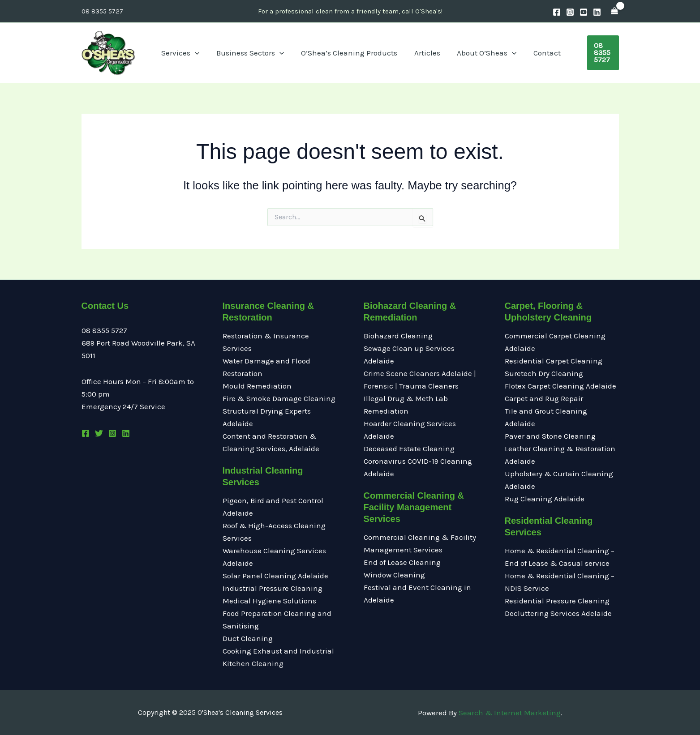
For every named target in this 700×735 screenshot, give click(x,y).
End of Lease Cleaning (402, 562)
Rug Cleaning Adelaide (545, 499)
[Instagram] (570, 12)
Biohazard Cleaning (398, 336)
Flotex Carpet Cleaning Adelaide (560, 386)
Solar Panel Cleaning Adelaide (275, 576)
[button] (590, 53)
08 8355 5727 (102, 11)
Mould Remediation (258, 386)
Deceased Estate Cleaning (409, 449)
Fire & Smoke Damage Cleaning (279, 398)
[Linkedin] (597, 12)
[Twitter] (99, 433)
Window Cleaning (394, 575)
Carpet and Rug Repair (544, 398)
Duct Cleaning (248, 638)
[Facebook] (557, 12)
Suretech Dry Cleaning (544, 373)
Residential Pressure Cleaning (557, 601)
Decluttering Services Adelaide (558, 613)
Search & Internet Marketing (510, 713)
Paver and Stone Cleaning (550, 436)
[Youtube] (584, 12)
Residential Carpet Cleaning (554, 361)
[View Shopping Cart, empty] (614, 11)
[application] (213, 53)
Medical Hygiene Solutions (269, 601)
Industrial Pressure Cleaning (273, 588)
